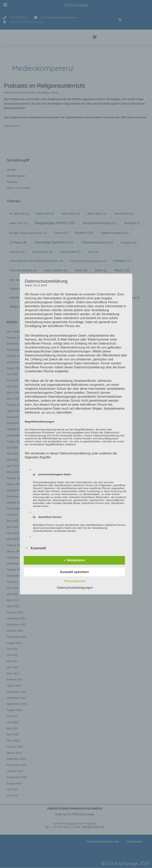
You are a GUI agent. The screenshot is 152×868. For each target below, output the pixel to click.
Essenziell (35, 547)
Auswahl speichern (74, 572)
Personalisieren (75, 581)
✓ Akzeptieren (74, 560)
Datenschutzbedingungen (75, 587)
